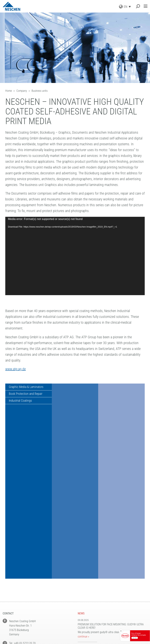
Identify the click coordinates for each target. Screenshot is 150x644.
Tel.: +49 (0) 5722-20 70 (22, 551)
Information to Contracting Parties (102, 602)
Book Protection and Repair (26, 394)
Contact (83, 606)
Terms (82, 598)
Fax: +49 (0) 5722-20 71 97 (24, 559)
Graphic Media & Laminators (26, 387)
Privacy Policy (87, 593)
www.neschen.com (19, 577)
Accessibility (86, 615)
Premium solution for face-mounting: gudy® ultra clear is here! (111, 533)
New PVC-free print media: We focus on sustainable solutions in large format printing (111, 559)
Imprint (83, 589)
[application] (75, 256)
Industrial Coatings (21, 401)
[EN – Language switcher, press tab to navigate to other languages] (128, 7)
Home (81, 611)
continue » (83, 544)
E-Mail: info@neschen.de (23, 568)
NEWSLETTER (85, 584)
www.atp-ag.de (16, 369)
